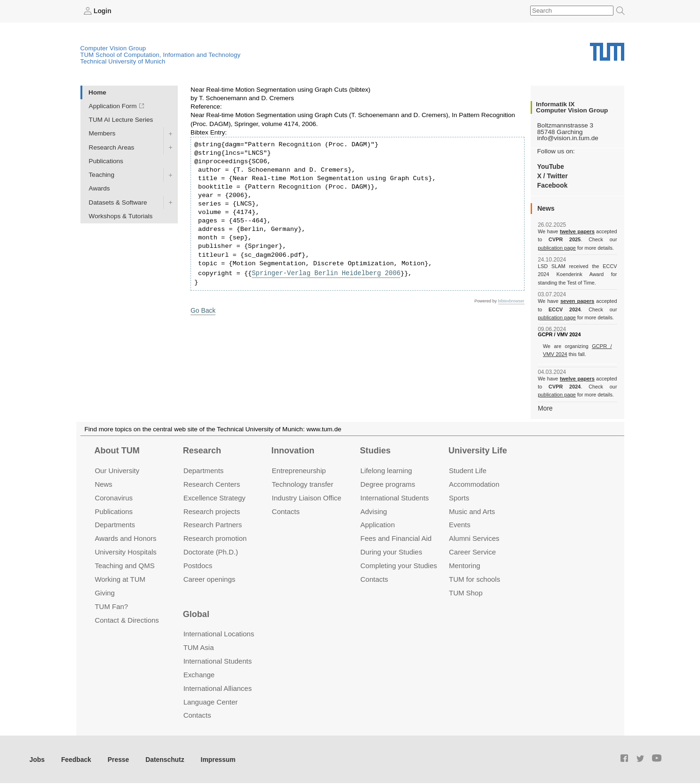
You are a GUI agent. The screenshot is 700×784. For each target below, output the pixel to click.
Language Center (211, 701)
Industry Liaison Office (307, 497)
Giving (104, 592)
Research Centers (212, 483)
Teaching (102, 175)
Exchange (199, 674)
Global (196, 613)
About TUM (117, 450)
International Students (394, 497)
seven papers (577, 301)
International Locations (219, 633)
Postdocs (198, 565)
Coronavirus (114, 497)
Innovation (293, 450)
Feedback (76, 758)
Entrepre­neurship (299, 470)
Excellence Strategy (215, 497)
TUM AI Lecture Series (121, 120)
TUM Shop (465, 592)
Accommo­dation (474, 483)
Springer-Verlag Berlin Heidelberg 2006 (325, 273)
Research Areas (112, 147)
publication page (556, 247)
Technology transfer (303, 483)
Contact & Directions (127, 619)
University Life (478, 450)
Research (202, 450)
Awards (99, 188)
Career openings (210, 579)
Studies (375, 450)
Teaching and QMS (124, 565)
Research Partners (213, 524)
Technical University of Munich (123, 61)
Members (102, 133)
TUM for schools (474, 579)
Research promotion (215, 538)
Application (378, 524)
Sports (459, 497)
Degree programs (388, 483)
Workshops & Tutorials (121, 216)
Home (97, 92)
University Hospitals (125, 551)
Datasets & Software (118, 202)
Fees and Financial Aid (396, 538)
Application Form (113, 106)
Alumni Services (474, 538)
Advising (374, 511)
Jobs (37, 758)
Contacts (286, 511)
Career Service (472, 551)
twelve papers (577, 231)
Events (460, 524)
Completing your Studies (399, 565)
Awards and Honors (125, 538)
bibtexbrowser (511, 301)
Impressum (215, 758)
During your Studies (391, 551)
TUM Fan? (111, 606)
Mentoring (465, 565)
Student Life (468, 470)
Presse (117, 758)
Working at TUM (120, 579)
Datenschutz (163, 758)
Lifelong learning (386, 470)
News (103, 483)
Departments (115, 524)
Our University (117, 470)
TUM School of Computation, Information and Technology (161, 55)
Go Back (203, 310)
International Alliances (218, 687)
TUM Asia (199, 646)
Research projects (212, 511)
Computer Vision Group (113, 48)
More (545, 408)
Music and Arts (472, 511)
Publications (106, 161)
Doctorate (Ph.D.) (211, 551)
